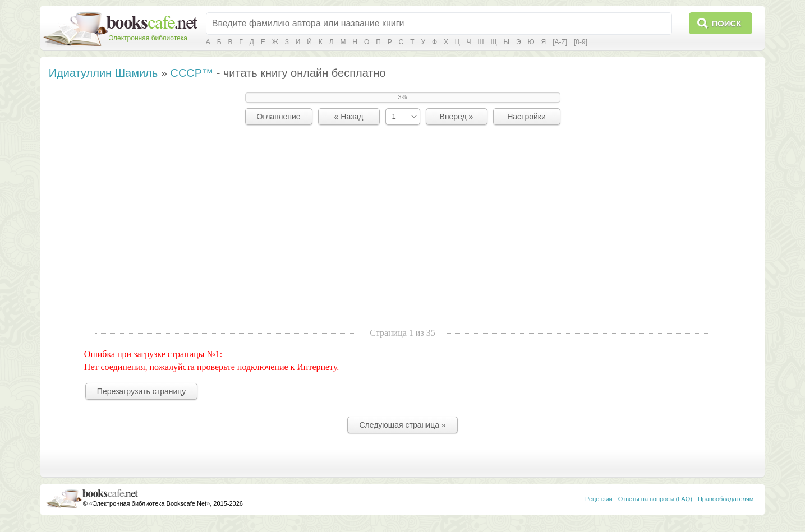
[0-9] (581, 42)
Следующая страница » (402, 425)
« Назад (349, 117)
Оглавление (279, 117)
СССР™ (192, 73)
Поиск (726, 23)
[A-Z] (560, 42)
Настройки (526, 117)
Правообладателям (726, 499)
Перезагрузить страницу (141, 391)
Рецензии (599, 499)
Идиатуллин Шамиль (103, 73)
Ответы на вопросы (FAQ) (655, 499)
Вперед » (457, 117)
